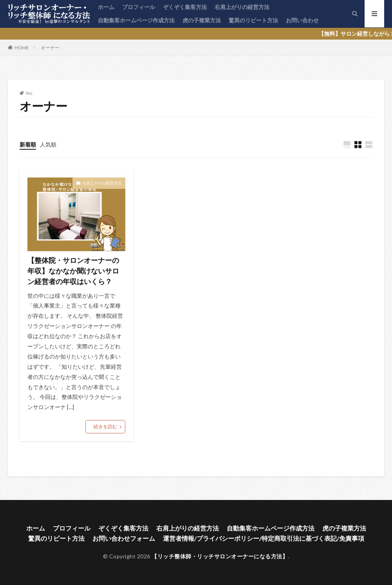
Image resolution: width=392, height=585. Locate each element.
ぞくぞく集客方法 (185, 7)
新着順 (28, 144)
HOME (22, 47)
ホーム (106, 7)
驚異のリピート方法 (253, 20)
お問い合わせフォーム (124, 538)
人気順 (48, 144)
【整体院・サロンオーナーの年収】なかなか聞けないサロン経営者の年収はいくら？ (73, 271)
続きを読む (105, 427)
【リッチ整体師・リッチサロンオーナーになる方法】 (220, 556)
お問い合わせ (302, 20)
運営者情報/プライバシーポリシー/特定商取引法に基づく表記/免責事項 (264, 538)
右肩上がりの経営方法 (242, 7)
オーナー (50, 48)
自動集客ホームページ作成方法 (136, 20)
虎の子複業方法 (202, 20)
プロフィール (139, 7)
